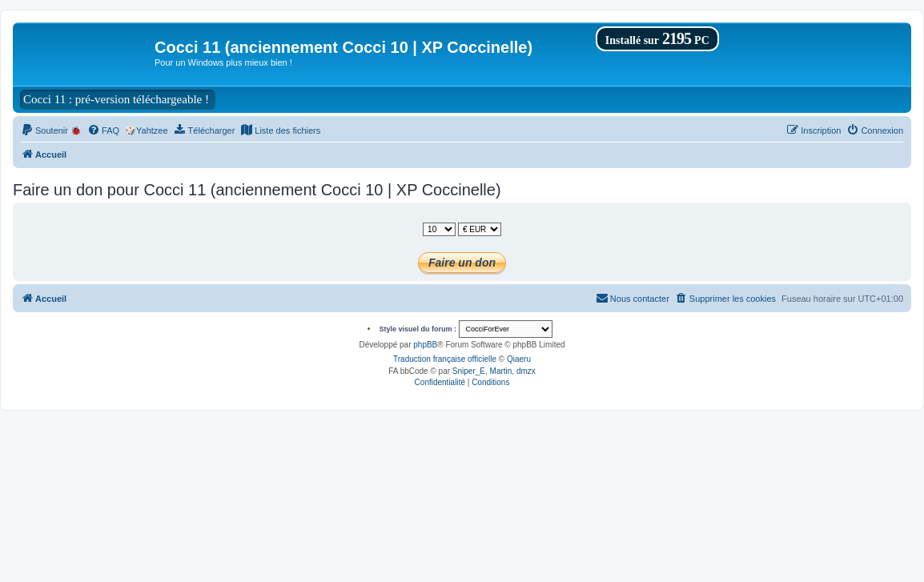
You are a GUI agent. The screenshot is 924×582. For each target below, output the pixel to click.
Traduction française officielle (445, 359)
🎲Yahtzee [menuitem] (147, 130)
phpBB (425, 345)
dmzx (526, 371)
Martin (501, 371)
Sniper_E (469, 371)
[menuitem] (51, 130)
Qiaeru (519, 359)
